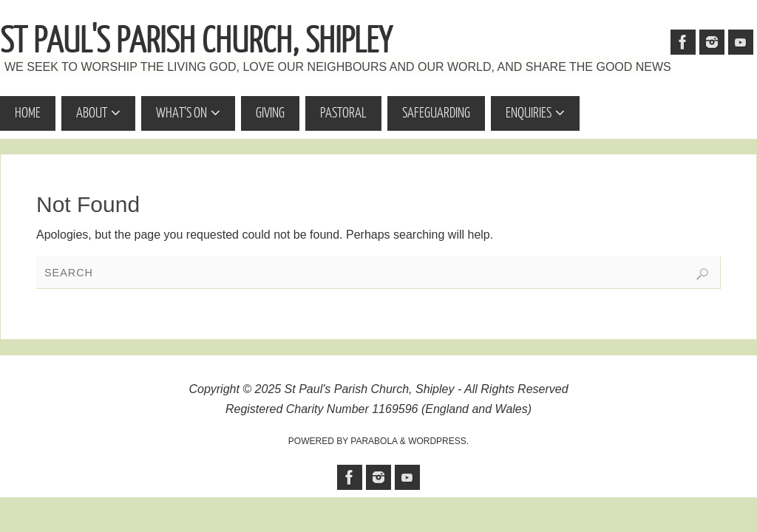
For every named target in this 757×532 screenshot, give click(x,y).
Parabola (374, 441)
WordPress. (438, 441)
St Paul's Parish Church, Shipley (196, 41)
